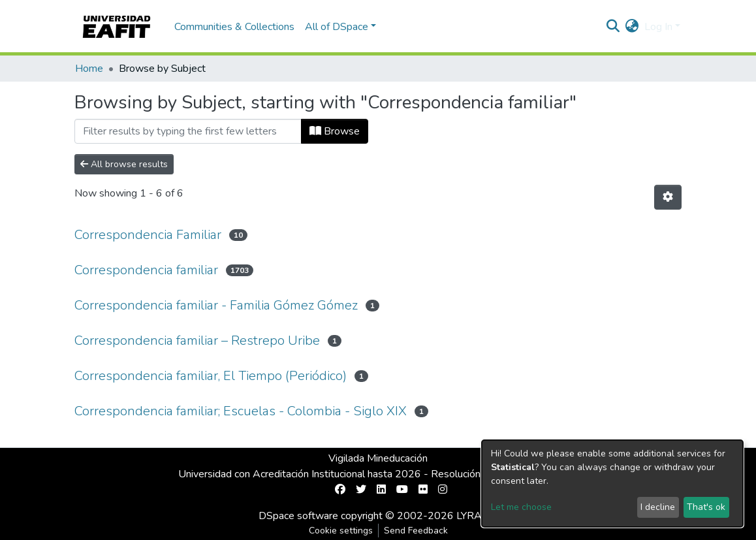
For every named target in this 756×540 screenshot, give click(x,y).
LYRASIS (477, 516)
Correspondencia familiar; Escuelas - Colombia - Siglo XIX (241, 411)
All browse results (124, 164)
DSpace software (298, 516)
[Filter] (188, 131)
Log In (658, 27)
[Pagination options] (668, 197)
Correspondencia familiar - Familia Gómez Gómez (216, 305)
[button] (632, 27)
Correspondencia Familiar (148, 235)
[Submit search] (613, 27)
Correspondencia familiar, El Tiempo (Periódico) (211, 376)
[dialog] (612, 484)
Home (89, 69)
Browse (335, 131)
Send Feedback (416, 531)
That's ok (706, 507)
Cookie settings (341, 531)
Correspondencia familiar (146, 270)
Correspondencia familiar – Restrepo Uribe (197, 341)
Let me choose (521, 507)
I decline (658, 507)
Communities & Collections (234, 27)
